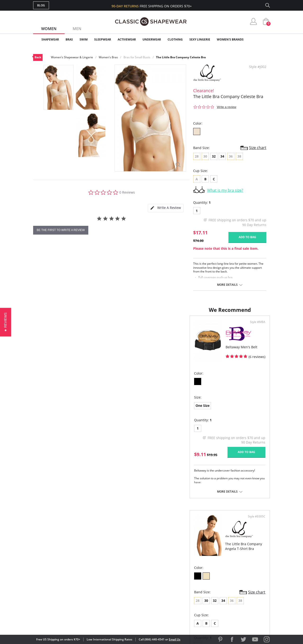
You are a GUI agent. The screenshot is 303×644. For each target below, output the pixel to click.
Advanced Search (129, 558)
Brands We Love (189, 574)
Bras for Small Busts (137, 57)
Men (77, 29)
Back (38, 57)
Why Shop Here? (189, 558)
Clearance (260, 39)
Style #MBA (137, 327)
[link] (226, 613)
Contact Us (123, 597)
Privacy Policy (188, 589)
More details (227, 285)
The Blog (183, 581)
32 (214, 156)
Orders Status (126, 574)
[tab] (166, 208)
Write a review (227, 107)
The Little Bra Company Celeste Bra (181, 57)
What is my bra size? (225, 190)
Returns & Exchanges (132, 589)
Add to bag (247, 237)
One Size (46, 410)
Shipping (121, 581)
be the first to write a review (61, 230)
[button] (6, 322)
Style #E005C (255, 327)
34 (222, 156)
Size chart (258, 148)
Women (49, 29)
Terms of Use (70, 623)
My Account (124, 566)
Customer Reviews (192, 566)
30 (169, 411)
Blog (41, 5)
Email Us (175, 639)
